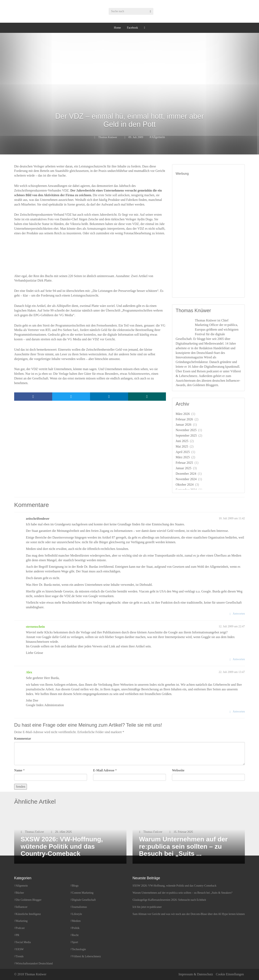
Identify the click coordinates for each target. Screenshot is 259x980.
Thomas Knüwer (108, 137)
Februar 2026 (184, 419)
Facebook (132, 28)
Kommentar (23, 738)
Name (18, 770)
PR (18, 935)
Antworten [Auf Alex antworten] (239, 712)
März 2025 (183, 457)
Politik (76, 928)
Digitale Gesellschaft (84, 900)
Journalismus (80, 907)
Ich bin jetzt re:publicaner (147, 907)
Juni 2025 (182, 441)
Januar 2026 (184, 425)
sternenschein (35, 627)
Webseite (178, 770)
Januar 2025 (184, 468)
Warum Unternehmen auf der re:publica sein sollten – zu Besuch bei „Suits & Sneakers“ (183, 893)
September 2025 (186, 435)
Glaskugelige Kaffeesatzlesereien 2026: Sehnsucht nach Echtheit (169, 900)
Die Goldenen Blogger (29, 900)
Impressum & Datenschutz (196, 974)
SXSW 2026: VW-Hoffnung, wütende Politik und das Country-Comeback (175, 886)
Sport (75, 942)
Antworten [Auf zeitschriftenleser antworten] (239, 614)
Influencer (22, 907)
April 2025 (183, 452)
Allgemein (158, 137)
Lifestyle (77, 914)
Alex (29, 672)
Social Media (23, 942)
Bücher (20, 893)
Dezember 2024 (186, 474)
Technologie (79, 949)
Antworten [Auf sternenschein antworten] (239, 659)
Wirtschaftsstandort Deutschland (34, 963)
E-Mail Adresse (104, 770)
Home (117, 28)
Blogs (75, 886)
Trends (20, 956)
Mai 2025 (182, 446)
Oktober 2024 (185, 485)
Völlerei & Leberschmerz (87, 956)
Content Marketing (83, 893)
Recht (75, 935)
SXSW (20, 949)
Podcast (20, 928)
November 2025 (186, 430)
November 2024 (186, 479)
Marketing (22, 921)
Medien (76, 921)
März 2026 (183, 414)
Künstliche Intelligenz (28, 914)
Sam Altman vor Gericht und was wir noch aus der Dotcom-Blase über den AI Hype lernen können (189, 914)
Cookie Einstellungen (230, 974)
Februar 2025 (184, 463)
